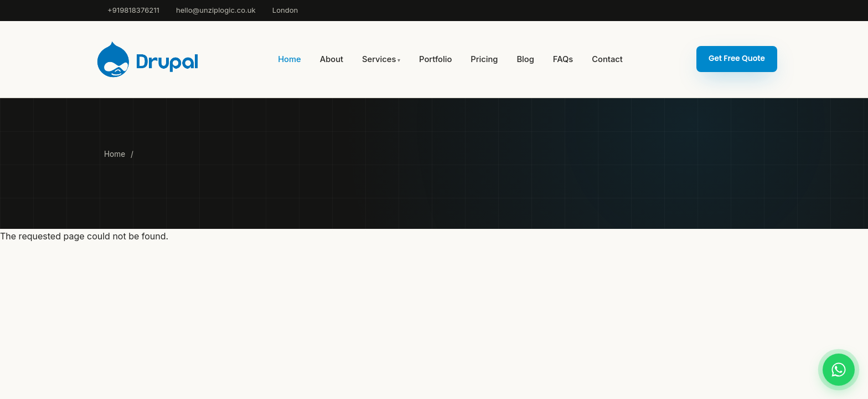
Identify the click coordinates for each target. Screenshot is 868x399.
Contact (607, 59)
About (332, 59)
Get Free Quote (737, 58)
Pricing (484, 59)
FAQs (563, 59)
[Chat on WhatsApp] (839, 370)
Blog (525, 59)
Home (290, 59)
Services (379, 59)
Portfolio (435, 59)
